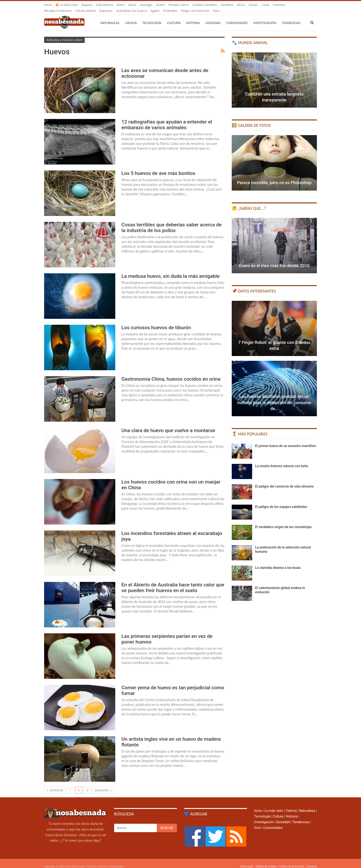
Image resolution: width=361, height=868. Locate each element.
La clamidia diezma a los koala (278, 562)
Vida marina (105, 5)
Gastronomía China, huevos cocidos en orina (171, 373)
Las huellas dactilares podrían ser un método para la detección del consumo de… (274, 397)
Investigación (265, 17)
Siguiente (103, 785)
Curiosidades (237, 17)
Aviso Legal (247, 861)
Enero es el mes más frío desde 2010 (274, 260)
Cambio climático (205, 5)
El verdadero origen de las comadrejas (283, 521)
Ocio (257, 822)
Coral (265, 5)
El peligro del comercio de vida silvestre (285, 481)
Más (277, 5)
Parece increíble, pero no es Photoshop (274, 177)
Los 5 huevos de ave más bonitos (158, 168)
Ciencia (131, 17)
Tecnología (152, 17)
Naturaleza (110, 17)
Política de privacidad (292, 861)
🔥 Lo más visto (67, 5)
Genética (227, 5)
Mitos (121, 5)
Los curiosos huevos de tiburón (156, 322)
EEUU (241, 5)
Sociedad (213, 17)
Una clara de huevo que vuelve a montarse (168, 425)
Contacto (312, 861)
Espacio (87, 5)
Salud (132, 5)
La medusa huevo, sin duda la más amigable (171, 270)
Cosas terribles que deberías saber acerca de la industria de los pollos (171, 222)
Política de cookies (266, 861)
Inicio (48, 5)
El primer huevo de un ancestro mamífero (286, 440)
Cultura (174, 17)
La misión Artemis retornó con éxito (282, 460)
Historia (193, 17)
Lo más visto (274, 805)
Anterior (55, 785)
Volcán (253, 5)
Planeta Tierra (179, 5)
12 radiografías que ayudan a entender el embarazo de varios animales (167, 119)
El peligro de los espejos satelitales (281, 501)
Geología (146, 5)
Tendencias (301, 816)
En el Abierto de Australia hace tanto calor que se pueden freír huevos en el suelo (173, 582)
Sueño (160, 5)
